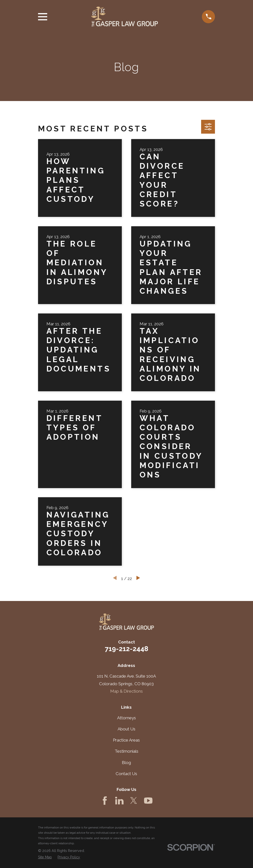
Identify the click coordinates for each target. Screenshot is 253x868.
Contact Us (126, 774)
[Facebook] (105, 801)
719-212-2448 (126, 649)
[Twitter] (134, 801)
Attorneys (126, 718)
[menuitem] (45, 857)
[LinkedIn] (119, 801)
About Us (126, 729)
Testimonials (126, 751)
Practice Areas (126, 740)
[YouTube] (148, 801)
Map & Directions (126, 691)
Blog (126, 763)
